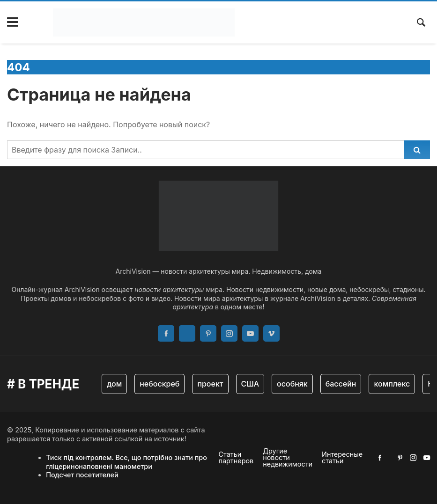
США (250, 384)
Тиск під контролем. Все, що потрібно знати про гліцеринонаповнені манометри (126, 462)
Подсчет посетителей (82, 475)
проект (210, 384)
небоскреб (159, 384)
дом (114, 384)
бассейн (341, 384)
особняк (292, 384)
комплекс (392, 384)
